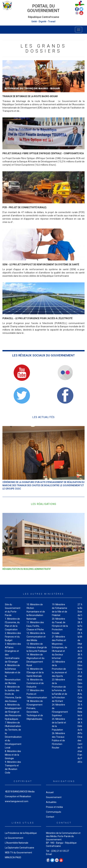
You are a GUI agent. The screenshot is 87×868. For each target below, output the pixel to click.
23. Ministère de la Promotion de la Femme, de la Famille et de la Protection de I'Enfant (60, 690)
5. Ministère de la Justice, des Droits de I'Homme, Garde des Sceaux (13, 694)
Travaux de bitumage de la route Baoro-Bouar (30, 96)
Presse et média (54, 807)
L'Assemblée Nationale (17, 843)
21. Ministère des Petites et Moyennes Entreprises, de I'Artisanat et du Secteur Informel (60, 647)
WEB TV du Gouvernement (18, 853)
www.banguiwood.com (17, 801)
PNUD (18, 857)
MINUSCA (10, 857)
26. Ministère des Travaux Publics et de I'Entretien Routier (58, 740)
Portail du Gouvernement (43, 8)
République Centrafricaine (43, 17)
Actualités (51, 802)
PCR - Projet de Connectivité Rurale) (24, 207)
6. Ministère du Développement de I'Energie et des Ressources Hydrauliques (13, 712)
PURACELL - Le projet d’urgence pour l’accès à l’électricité (37, 318)
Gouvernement (54, 797)
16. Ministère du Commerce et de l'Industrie (35, 683)
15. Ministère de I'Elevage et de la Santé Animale (35, 672)
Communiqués (54, 812)
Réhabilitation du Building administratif (27, 569)
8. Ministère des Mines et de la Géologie (13, 755)
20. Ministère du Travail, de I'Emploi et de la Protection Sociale (60, 626)
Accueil (50, 792)
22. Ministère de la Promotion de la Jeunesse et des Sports (59, 669)
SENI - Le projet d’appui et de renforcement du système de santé (41, 264)
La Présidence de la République (21, 833)
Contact (50, 817)
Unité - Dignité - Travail (43, 21)
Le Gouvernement (14, 838)
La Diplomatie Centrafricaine (20, 848)
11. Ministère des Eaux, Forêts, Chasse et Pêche (35, 626)
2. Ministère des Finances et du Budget (13, 637)
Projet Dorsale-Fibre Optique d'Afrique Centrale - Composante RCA (43, 153)
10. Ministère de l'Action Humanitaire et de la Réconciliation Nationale (36, 612)
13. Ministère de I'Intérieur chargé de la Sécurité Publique (37, 647)
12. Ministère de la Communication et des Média (36, 637)
